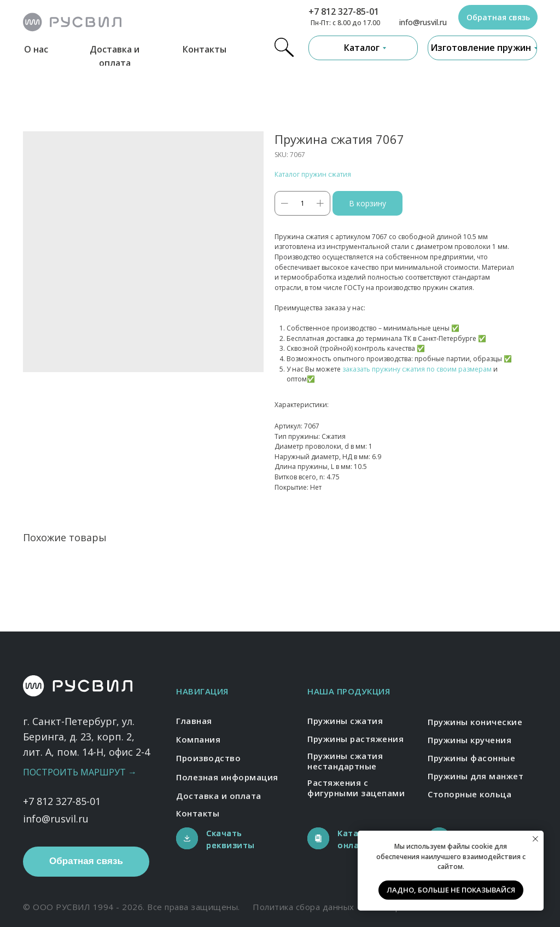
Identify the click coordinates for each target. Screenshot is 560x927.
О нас (36, 49)
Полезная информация (227, 777)
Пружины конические (475, 722)
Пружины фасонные (471, 758)
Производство (208, 758)
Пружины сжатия (345, 721)
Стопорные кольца (469, 794)
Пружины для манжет (476, 776)
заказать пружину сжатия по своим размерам (417, 369)
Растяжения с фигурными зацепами (356, 788)
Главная (194, 721)
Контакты (205, 49)
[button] (498, 17)
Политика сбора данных (304, 907)
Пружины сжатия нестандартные (345, 761)
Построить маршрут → (80, 772)
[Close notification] (535, 839)
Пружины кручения (469, 740)
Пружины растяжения (355, 739)
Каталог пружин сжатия (313, 174)
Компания (198, 739)
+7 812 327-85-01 (344, 11)
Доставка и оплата (219, 796)
